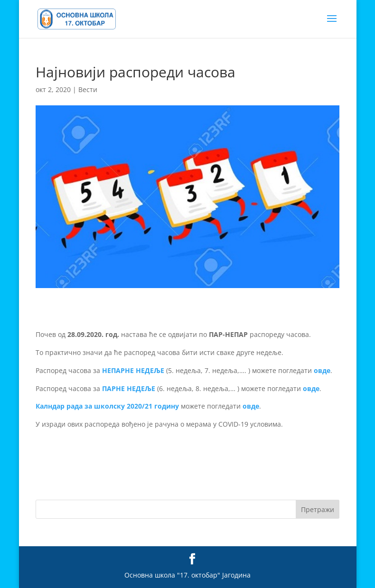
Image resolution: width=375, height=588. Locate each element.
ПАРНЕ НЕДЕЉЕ (129, 388)
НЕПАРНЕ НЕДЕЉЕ (133, 370)
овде (322, 370)
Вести (88, 89)
